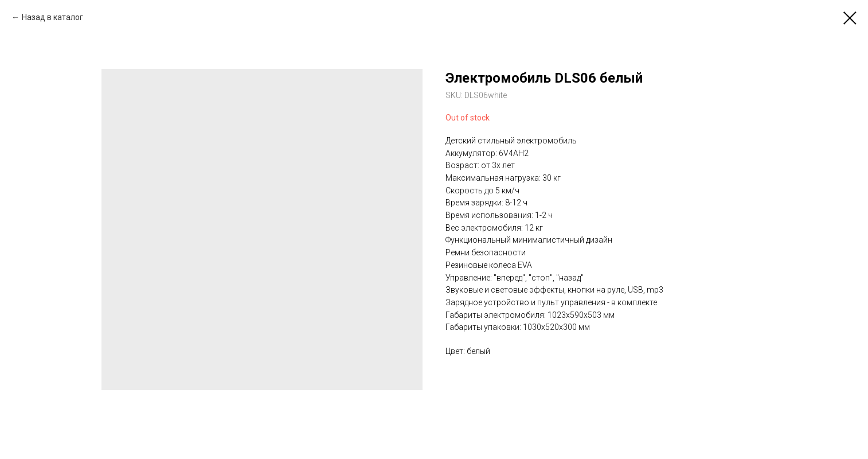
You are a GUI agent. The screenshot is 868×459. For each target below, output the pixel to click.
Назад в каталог (52, 17)
